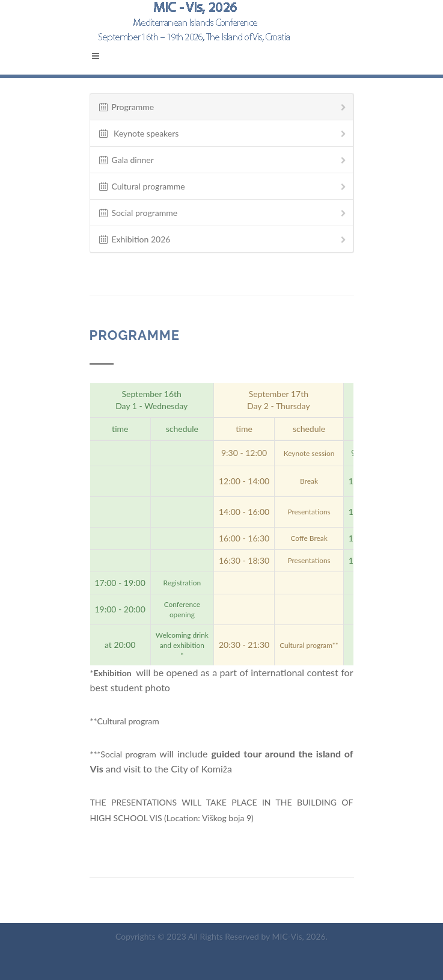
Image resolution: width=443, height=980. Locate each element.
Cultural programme (223, 187)
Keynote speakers (223, 134)
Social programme (223, 213)
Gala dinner (223, 160)
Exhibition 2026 (223, 240)
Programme (223, 107)
